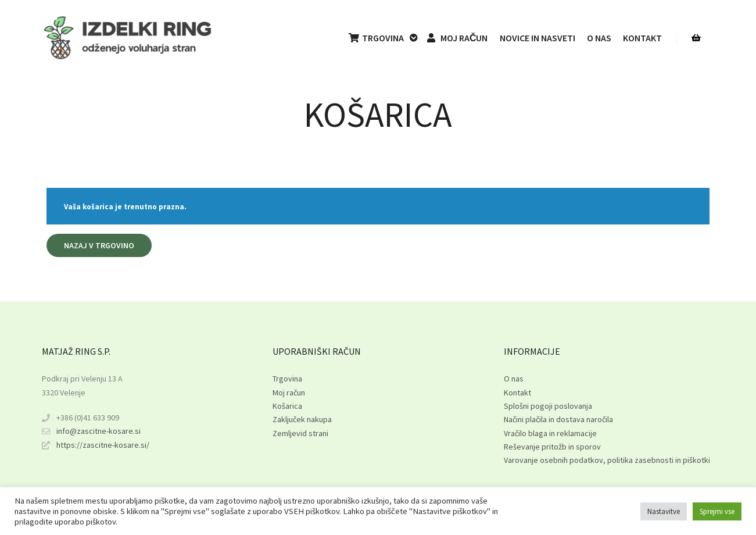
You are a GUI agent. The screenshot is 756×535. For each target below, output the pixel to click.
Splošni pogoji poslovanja (548, 406)
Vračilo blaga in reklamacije (550, 433)
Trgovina (287, 379)
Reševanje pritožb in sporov (552, 447)
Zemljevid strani (300, 433)
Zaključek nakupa (302, 419)
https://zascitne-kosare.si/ (96, 445)
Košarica (287, 406)
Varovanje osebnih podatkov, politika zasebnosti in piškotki (607, 460)
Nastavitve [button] (664, 511)
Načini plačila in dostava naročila (558, 419)
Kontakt (517, 393)
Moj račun (289, 393)
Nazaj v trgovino (99, 245)
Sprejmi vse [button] (717, 511)
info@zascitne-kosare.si (91, 431)
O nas (514, 379)
